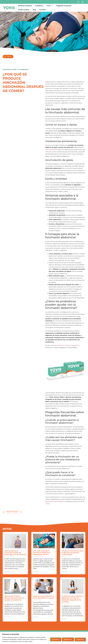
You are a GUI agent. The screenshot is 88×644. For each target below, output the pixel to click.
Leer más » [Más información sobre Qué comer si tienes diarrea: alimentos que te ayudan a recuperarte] (7, 617)
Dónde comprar (24, 10)
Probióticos (39, 6)
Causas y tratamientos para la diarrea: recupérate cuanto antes (73, 553)
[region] (44, 638)
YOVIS (47, 504)
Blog (34, 10)
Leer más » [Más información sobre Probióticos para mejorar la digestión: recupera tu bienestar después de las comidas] (65, 619)
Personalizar (54, 639)
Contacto (43, 10)
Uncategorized (23, 69)
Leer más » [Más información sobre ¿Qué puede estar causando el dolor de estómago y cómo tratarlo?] (7, 572)
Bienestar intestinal (25, 6)
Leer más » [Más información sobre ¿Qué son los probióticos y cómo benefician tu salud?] (36, 617)
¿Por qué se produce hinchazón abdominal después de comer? (42, 553)
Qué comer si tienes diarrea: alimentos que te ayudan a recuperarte (14, 598)
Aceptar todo (80, 639)
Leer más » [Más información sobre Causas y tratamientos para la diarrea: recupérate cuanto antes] (65, 572)
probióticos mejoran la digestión (68, 345)
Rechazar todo (67, 639)
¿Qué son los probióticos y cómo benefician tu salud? (44, 597)
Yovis (50, 6)
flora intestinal (50, 150)
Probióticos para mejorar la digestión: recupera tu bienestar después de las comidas (73, 599)
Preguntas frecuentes (64, 6)
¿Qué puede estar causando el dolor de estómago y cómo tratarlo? (15, 553)
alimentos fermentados (55, 501)
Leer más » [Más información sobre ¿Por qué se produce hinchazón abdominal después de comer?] (36, 572)
